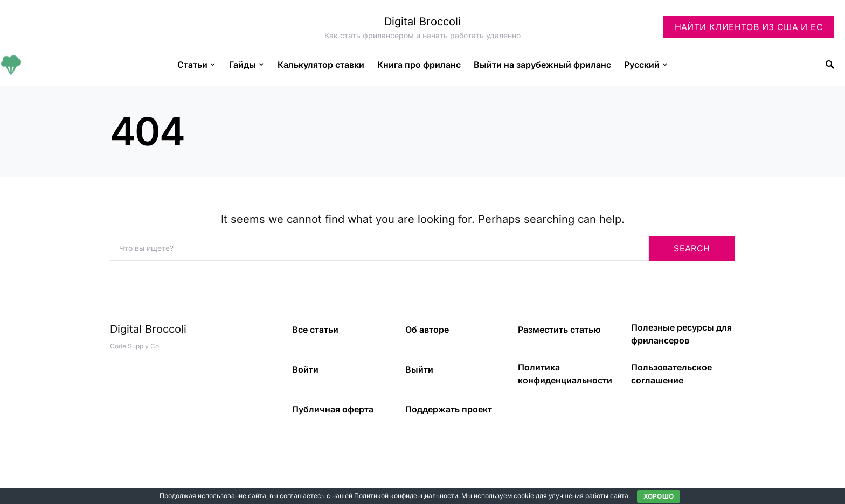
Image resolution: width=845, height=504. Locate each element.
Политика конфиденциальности (565, 374)
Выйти (419, 369)
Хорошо (659, 496)
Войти (305, 369)
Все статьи (315, 330)
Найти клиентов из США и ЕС (749, 27)
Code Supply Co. (135, 346)
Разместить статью (559, 330)
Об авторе (427, 330)
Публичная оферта (333, 409)
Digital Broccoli (422, 22)
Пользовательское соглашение (671, 374)
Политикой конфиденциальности (406, 496)
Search (692, 248)
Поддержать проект (449, 409)
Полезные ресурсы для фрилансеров (681, 334)
